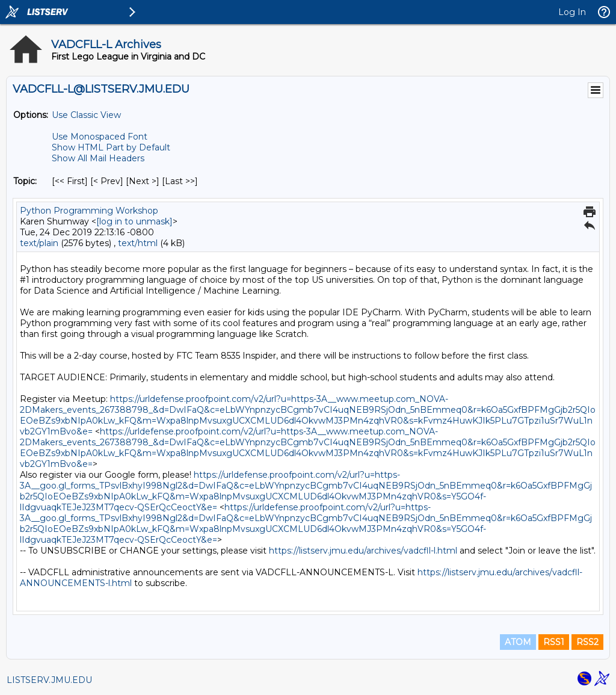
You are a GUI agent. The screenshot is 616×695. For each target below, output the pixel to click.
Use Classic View (86, 115)
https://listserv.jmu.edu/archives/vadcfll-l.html (363, 551)
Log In (572, 12)
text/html (138, 243)
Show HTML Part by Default (111, 147)
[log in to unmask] (134, 221)
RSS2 (587, 642)
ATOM (518, 642)
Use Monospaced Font (100, 137)
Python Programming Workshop (89, 211)
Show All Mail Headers (98, 158)
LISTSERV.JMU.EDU (49, 680)
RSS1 (554, 642)
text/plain (39, 243)
